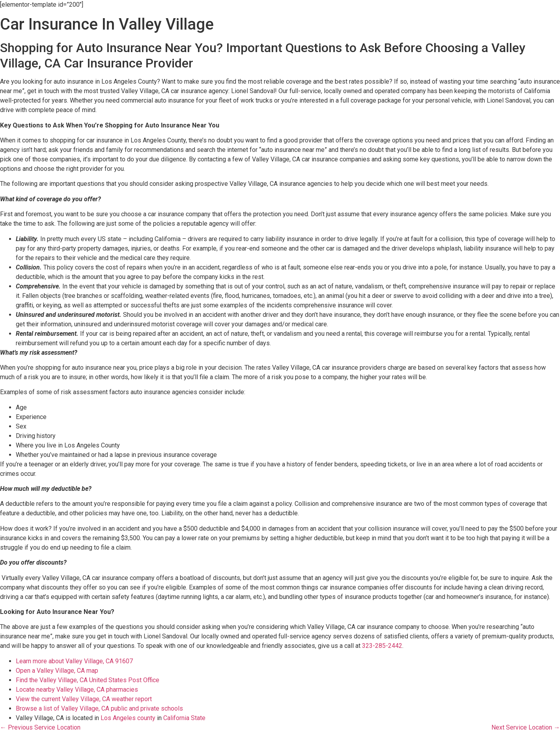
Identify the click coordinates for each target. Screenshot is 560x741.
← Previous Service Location (40, 727)
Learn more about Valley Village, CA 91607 (74, 661)
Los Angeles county (128, 718)
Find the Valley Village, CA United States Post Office (88, 680)
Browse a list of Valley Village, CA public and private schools (99, 708)
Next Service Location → (526, 727)
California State (184, 718)
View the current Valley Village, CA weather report (84, 699)
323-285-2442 (382, 646)
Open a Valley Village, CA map (57, 671)
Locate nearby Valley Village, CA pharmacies (77, 690)
